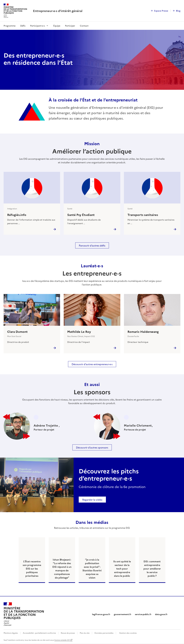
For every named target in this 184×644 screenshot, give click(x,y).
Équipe (57, 26)
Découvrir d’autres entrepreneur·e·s (92, 364)
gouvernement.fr (123, 614)
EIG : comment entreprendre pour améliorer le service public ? (152, 568)
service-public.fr (143, 614)
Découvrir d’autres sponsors (92, 447)
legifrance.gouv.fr (101, 614)
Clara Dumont (17, 331)
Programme (10, 26)
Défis (23, 26)
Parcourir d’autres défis (92, 245)
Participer (70, 26)
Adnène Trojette (46, 425)
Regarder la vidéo (92, 500)
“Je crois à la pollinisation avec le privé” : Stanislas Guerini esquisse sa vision (92, 568)
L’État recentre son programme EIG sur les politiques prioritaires (32, 568)
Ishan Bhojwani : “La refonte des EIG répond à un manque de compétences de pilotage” (62, 568)
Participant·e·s (38, 26)
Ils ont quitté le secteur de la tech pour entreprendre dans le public (122, 568)
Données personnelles (104, 633)
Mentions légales (11, 633)
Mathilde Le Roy (79, 331)
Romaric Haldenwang (143, 331)
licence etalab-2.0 (62, 640)
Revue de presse (68, 633)
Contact (84, 26)
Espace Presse (161, 11)
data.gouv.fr (161, 614)
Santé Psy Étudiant (81, 215)
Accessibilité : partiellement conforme (39, 633)
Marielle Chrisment (138, 425)
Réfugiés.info (17, 215)
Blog (178, 11)
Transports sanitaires (143, 215)
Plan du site (85, 633)
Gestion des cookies (128, 633)
